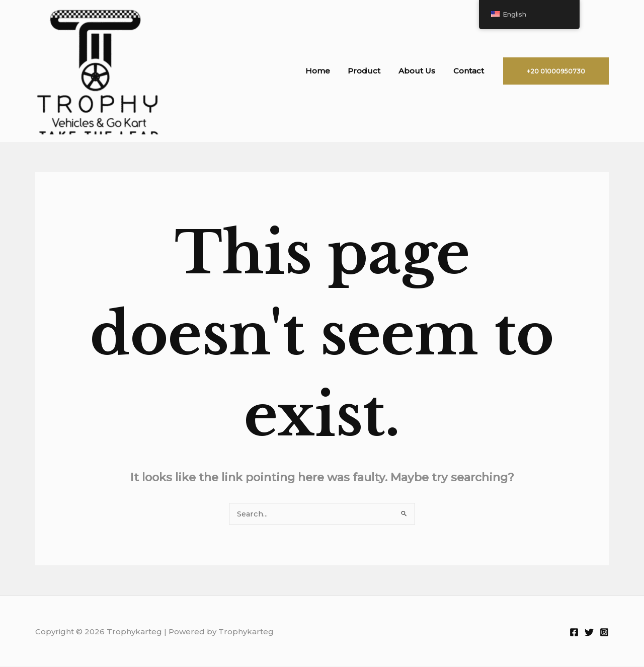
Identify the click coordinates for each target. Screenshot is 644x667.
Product (372, 71)
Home (328, 71)
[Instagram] (604, 633)
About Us (421, 71)
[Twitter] (589, 633)
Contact (470, 71)
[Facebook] (574, 633)
